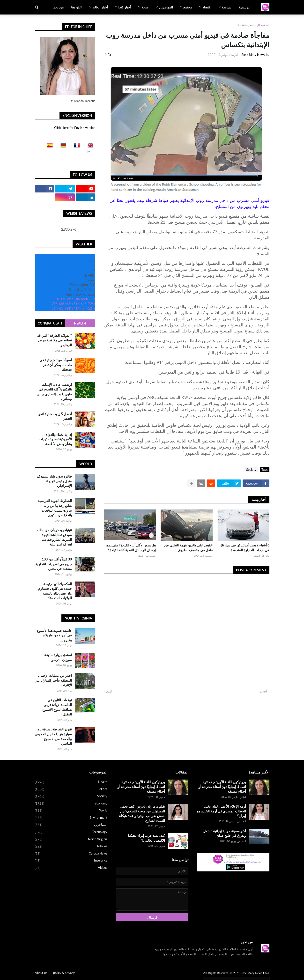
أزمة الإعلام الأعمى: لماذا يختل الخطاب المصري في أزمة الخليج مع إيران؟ (221, 811)
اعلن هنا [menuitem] (77, 7)
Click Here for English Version (75, 128)
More (91, 152)
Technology (71, 832)
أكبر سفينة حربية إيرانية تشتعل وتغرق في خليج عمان (225, 833)
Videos (71, 868)
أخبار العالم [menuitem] (100, 7)
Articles (71, 847)
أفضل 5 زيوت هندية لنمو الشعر (55, 416)
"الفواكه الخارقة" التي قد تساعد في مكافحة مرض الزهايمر (55, 340)
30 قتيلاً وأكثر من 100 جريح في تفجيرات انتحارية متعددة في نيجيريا (54, 564)
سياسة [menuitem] (227, 7)
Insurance (71, 861)
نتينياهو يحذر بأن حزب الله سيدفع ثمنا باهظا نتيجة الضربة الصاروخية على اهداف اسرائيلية (54, 537)
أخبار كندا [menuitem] (125, 7)
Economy (71, 804)
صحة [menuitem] (145, 7)
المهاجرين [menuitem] (166, 7)
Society (242, 25)
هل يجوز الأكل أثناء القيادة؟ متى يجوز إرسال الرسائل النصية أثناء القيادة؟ (130, 548)
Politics (71, 789)
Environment (71, 818)
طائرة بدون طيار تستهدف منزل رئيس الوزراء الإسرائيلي (54, 481)
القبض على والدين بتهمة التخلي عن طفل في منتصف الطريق (188, 548)
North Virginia (71, 840)
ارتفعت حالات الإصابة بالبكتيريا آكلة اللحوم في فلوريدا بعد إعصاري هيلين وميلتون (54, 392)
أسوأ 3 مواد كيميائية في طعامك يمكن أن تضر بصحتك (56, 365)
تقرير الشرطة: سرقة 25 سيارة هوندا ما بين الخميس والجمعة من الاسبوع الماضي (53, 736)
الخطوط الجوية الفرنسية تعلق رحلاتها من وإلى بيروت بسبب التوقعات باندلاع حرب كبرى (55, 508)
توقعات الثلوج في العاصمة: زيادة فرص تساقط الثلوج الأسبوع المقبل (57, 707)
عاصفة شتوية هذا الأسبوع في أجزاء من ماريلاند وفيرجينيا (54, 635)
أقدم (109, 691)
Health (80, 323)
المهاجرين (71, 825)
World (71, 811)
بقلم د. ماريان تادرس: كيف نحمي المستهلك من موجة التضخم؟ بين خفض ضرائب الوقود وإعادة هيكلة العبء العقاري (142, 813)
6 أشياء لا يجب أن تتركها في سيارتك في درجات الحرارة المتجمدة (245, 548)
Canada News (71, 854)
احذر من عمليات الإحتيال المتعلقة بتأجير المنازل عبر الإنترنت (54, 680)
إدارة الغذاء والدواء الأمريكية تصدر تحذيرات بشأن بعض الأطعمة (55, 439)
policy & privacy (64, 973)
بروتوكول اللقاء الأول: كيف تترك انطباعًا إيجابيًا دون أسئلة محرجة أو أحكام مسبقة (222, 787)
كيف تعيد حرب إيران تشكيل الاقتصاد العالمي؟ (146, 838)
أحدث (263, 691)
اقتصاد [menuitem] (207, 7)
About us (41, 973)
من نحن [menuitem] (58, 7)
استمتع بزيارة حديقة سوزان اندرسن (58, 657)
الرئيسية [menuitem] (245, 7)
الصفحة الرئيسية (260, 25)
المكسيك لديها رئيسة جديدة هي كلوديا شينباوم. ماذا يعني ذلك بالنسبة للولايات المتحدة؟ (55, 591)
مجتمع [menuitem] (188, 7)
